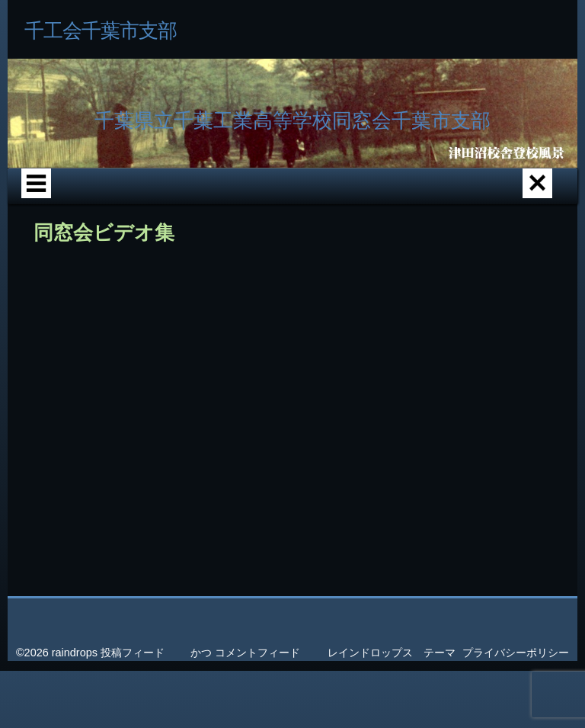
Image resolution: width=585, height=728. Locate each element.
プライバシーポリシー (516, 653)
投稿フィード (133, 653)
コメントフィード (257, 653)
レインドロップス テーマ (392, 653)
